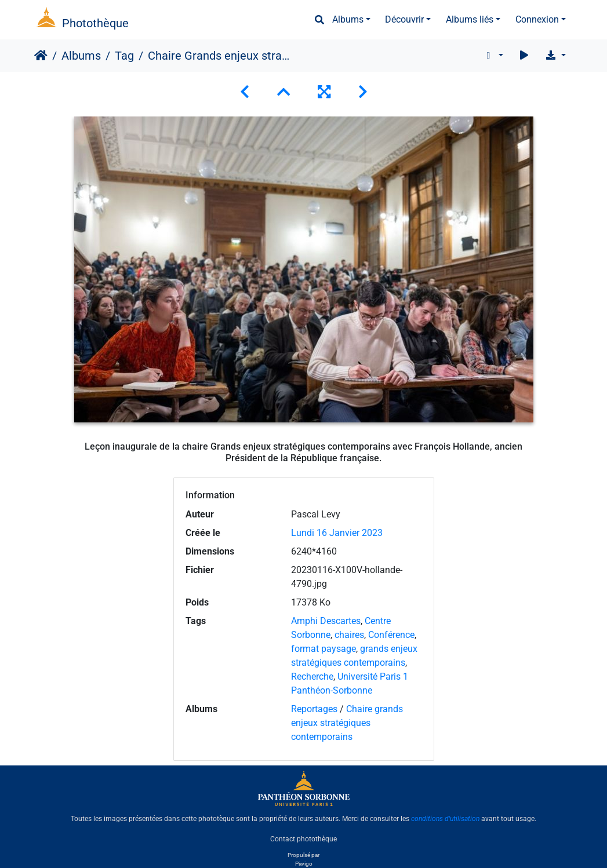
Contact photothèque (303, 838)
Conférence (391, 635)
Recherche (312, 676)
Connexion (537, 19)
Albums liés (470, 19)
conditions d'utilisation (445, 819)
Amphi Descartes (326, 621)
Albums (348, 19)
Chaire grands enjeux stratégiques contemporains (347, 723)
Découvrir (404, 19)
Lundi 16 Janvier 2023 (337, 533)
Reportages (314, 709)
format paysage (324, 649)
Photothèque (95, 23)
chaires (349, 635)
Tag (124, 56)
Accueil (41, 56)
